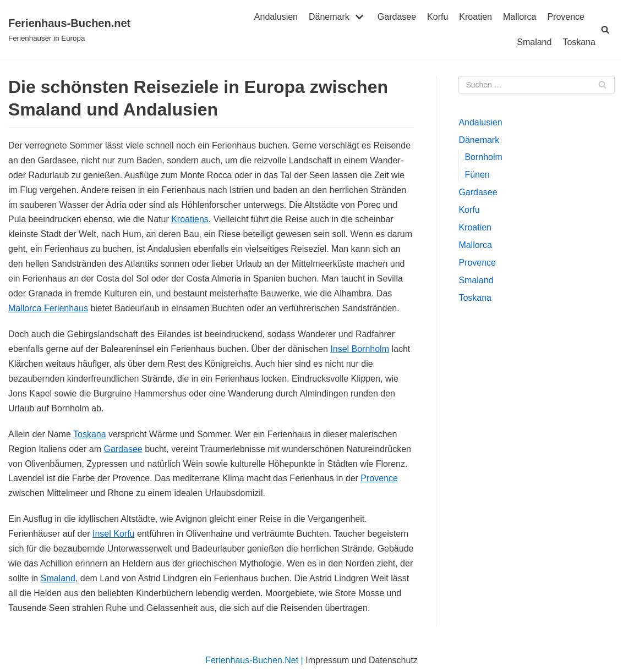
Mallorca (520, 17)
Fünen (477, 175)
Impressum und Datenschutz (362, 660)
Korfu (438, 17)
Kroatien (476, 17)
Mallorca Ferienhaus (48, 308)
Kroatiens (190, 219)
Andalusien (276, 17)
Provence (566, 17)
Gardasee (397, 17)
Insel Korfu (113, 534)
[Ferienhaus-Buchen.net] (69, 30)
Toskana (579, 42)
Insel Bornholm (360, 349)
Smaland (534, 42)
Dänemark (479, 140)
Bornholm (483, 157)
